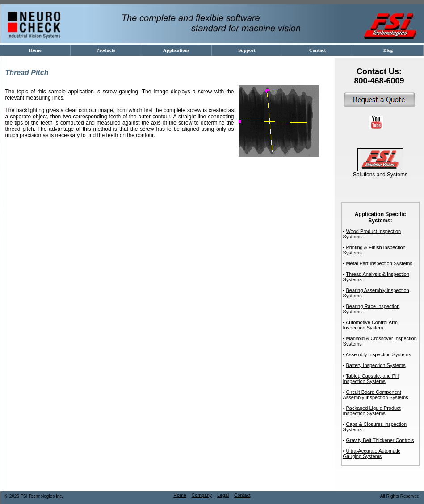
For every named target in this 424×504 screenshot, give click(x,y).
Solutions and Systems (380, 172)
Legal (223, 495)
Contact (242, 495)
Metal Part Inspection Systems (379, 263)
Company (202, 495)
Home (180, 495)
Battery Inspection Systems (376, 365)
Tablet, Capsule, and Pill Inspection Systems (371, 379)
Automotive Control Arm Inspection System (370, 325)
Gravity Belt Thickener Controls (380, 440)
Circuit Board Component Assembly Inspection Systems (376, 395)
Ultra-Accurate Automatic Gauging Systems (372, 454)
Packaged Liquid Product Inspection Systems (372, 411)
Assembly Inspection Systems (378, 354)
